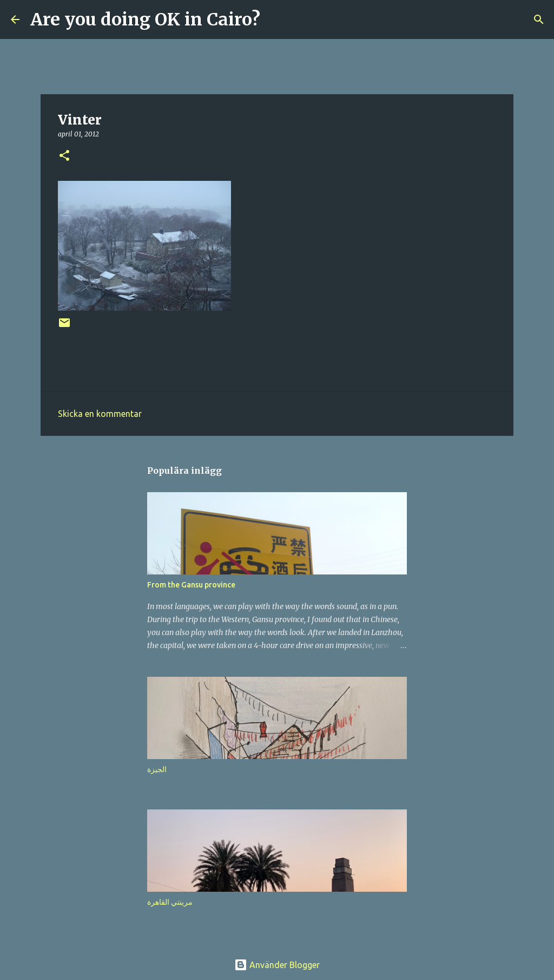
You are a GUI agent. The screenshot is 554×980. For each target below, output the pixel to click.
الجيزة (157, 769)
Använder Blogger (277, 965)
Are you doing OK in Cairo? (145, 19)
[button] (64, 156)
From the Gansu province (191, 585)
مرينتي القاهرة (170, 902)
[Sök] (275, 19)
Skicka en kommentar (100, 414)
